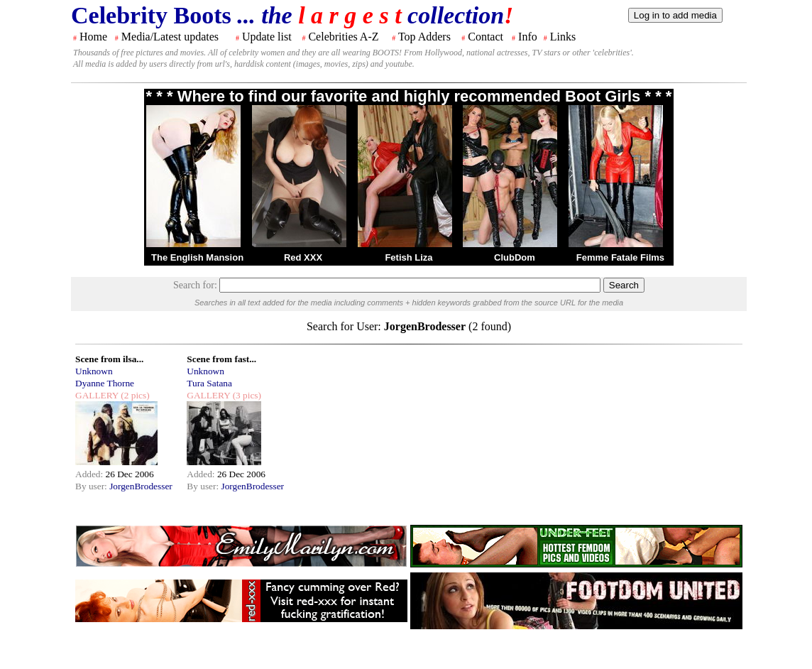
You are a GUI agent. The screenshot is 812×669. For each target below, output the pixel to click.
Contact (485, 37)
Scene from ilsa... (109, 359)
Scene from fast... (221, 359)
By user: (92, 486)
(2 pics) (134, 395)
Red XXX (303, 257)
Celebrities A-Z (343, 37)
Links (563, 37)
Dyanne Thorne (105, 383)
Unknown (94, 371)
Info (528, 37)
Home (93, 37)
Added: (90, 474)
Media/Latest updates (170, 37)
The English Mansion (197, 257)
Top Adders (424, 37)
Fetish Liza (408, 257)
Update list (267, 37)
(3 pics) (246, 395)
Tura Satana (209, 383)
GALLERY (97, 395)
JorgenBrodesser (141, 486)
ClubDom (515, 257)
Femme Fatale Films (620, 257)
